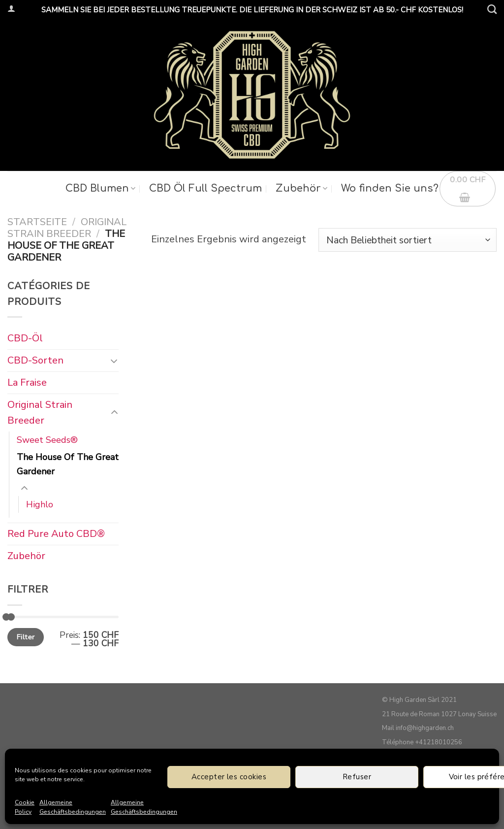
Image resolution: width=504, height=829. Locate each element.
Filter (26, 637)
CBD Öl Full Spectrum (205, 188)
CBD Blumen (100, 188)
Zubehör (301, 188)
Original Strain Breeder (67, 228)
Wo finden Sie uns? (390, 188)
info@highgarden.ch (425, 728)
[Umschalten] (114, 361)
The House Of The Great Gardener (68, 464)
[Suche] (492, 9)
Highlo (40, 504)
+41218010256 (439, 742)
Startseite (37, 222)
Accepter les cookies (229, 777)
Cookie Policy (25, 807)
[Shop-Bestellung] (408, 240)
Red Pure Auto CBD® (56, 534)
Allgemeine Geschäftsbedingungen (73, 807)
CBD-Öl (25, 338)
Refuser (357, 777)
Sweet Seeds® (47, 440)
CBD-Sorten (35, 360)
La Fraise (27, 382)
